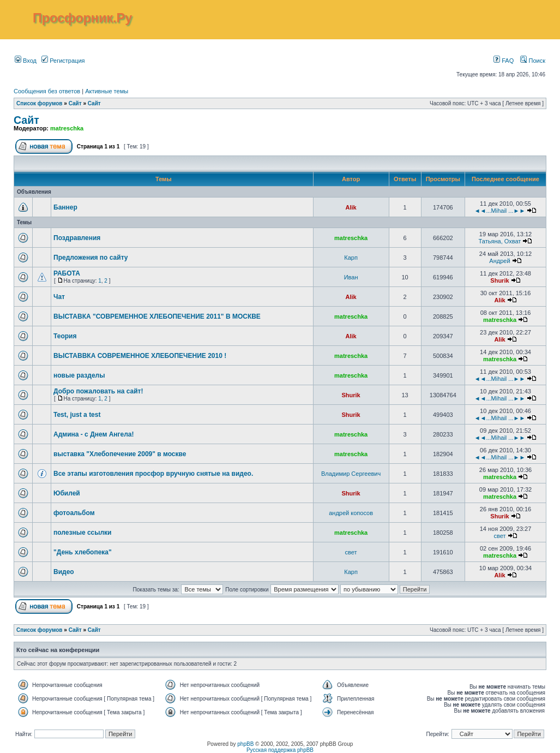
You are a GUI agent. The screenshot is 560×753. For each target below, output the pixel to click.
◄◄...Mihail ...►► (500, 211)
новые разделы (79, 375)
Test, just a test (77, 415)
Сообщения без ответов (47, 91)
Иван (351, 277)
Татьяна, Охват (500, 241)
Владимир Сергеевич (351, 474)
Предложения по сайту (91, 258)
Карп (351, 258)
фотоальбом (74, 513)
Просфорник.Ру (82, 18)
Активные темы (107, 91)
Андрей (499, 261)
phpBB (245, 744)
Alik (351, 207)
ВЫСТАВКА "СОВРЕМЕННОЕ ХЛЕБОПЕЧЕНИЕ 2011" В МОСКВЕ (157, 316)
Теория (65, 336)
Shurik (499, 280)
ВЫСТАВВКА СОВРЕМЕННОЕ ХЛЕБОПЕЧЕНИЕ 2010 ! (140, 356)
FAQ (504, 61)
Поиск (533, 61)
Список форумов (40, 103)
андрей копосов (351, 513)
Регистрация (63, 61)
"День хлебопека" (83, 552)
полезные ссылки (83, 533)
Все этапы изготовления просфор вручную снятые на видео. (153, 474)
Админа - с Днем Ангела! (94, 434)
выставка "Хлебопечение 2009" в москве (120, 454)
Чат (59, 297)
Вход (26, 61)
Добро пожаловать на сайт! (98, 391)
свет (499, 536)
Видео (64, 572)
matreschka (67, 128)
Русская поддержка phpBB (280, 750)
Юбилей (67, 493)
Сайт (75, 103)
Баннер (65, 207)
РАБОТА (67, 273)
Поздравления (77, 238)
